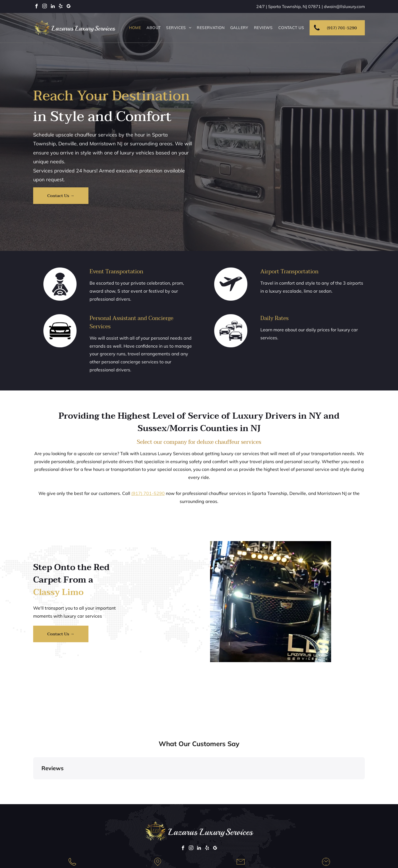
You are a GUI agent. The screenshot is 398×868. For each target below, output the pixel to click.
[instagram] (45, 7)
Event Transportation (116, 272)
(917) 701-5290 (148, 493)
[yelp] (61, 7)
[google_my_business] (69, 7)
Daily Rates (274, 318)
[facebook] (37, 7)
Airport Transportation (289, 272)
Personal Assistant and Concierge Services (131, 322)
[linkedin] (53, 7)
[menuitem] (135, 28)
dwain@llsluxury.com (344, 6)
